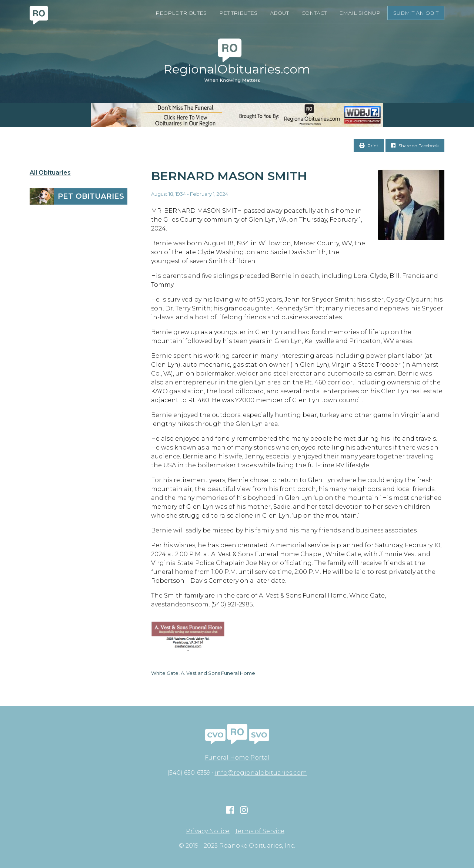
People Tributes (181, 13)
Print (369, 146)
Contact (314, 13)
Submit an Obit (416, 13)
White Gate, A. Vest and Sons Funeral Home (203, 673)
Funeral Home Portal (237, 758)
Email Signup (360, 13)
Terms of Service (260, 831)
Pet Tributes (238, 13)
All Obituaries (50, 173)
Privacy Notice (208, 831)
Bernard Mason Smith (229, 176)
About (279, 13)
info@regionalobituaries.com (261, 773)
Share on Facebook (415, 146)
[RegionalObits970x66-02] (237, 115)
